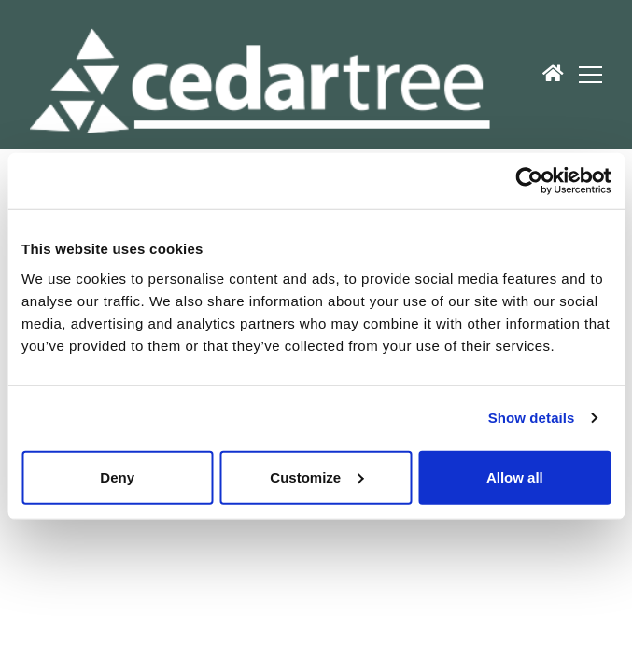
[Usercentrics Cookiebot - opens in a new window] (529, 181)
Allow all (515, 476)
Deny (117, 476)
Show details (532, 418)
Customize (316, 476)
